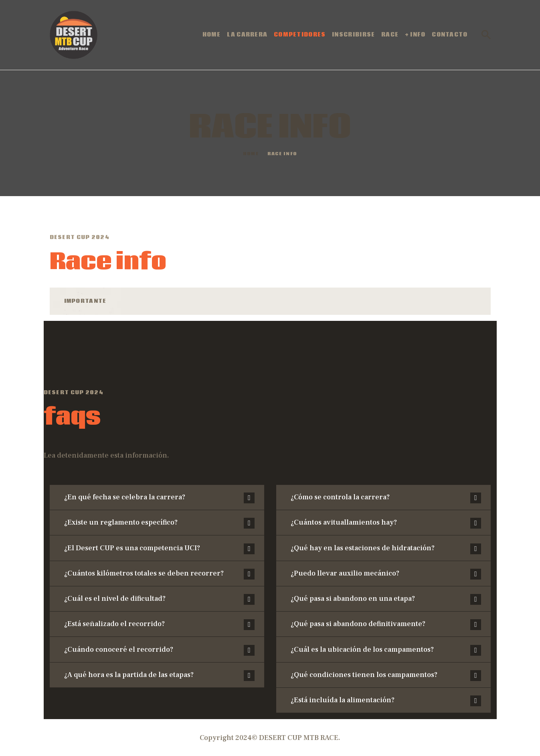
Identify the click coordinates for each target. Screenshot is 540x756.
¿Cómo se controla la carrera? (340, 497)
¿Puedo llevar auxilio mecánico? (345, 573)
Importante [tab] (85, 301)
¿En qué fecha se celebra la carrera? (125, 497)
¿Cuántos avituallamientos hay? (344, 522)
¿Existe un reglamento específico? (121, 522)
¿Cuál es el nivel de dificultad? (115, 599)
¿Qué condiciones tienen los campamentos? (364, 675)
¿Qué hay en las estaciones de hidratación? (363, 548)
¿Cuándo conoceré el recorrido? (119, 650)
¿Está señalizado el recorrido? (114, 624)
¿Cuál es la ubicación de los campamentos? (362, 650)
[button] (157, 498)
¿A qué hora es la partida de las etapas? (129, 675)
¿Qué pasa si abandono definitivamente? (358, 624)
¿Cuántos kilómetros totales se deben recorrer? (144, 573)
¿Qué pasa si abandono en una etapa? (353, 599)
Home (251, 154)
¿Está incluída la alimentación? (343, 700)
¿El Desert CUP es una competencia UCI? (132, 548)
